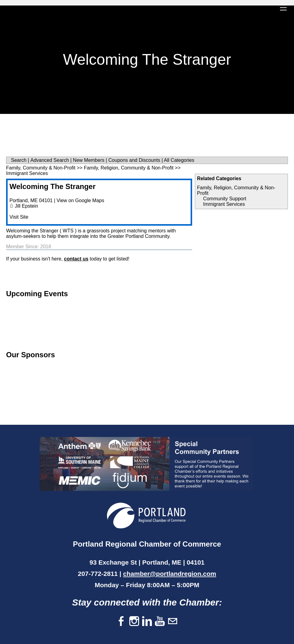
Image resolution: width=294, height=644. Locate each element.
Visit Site (19, 217)
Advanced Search (50, 160)
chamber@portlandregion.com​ (170, 574)
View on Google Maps (80, 200)
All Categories (179, 160)
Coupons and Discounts (134, 160)
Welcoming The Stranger (52, 186)
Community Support (225, 199)
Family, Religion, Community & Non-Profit (129, 168)
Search (19, 160)
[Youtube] (160, 622)
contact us (76, 259)
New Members (89, 160)
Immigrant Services (224, 204)
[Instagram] (134, 622)
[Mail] (173, 622)
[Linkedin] (147, 622)
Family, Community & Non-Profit (41, 168)
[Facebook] (121, 622)
